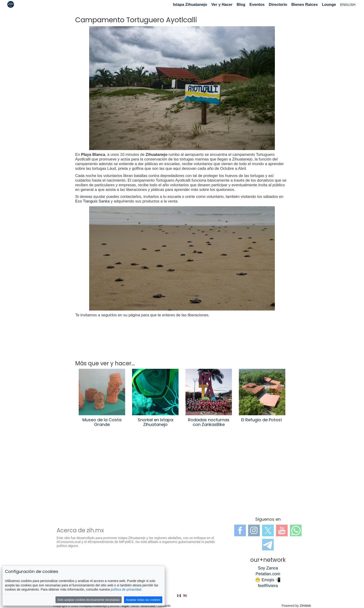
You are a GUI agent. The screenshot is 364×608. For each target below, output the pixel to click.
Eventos (257, 5)
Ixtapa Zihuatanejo (190, 5)
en (185, 596)
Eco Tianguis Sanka (92, 201)
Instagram (254, 530)
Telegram (268, 545)
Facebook (240, 530)
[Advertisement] (182, 475)
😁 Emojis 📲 (268, 580)
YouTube (282, 530)
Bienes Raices (305, 5)
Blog (241, 5)
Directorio (278, 5)
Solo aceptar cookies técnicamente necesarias (88, 600)
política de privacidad (126, 589)
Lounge (329, 5)
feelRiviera (268, 586)
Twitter (268, 530)
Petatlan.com (268, 574)
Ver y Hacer (222, 5)
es (179, 596)
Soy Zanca (268, 568)
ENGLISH (348, 5)
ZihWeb (305, 606)
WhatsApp (296, 530)
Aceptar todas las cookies (143, 600)
